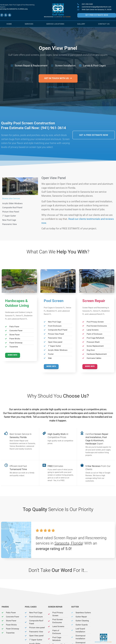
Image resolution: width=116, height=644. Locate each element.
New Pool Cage (9, 220)
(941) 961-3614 (53, 128)
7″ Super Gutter (9, 216)
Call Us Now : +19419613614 (58, 87)
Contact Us (104, 24)
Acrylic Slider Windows (12, 203)
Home (9, 24)
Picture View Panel (11, 212)
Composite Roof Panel (12, 207)
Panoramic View (10, 224)
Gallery (81, 24)
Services (29, 24)
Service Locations (55, 24)
